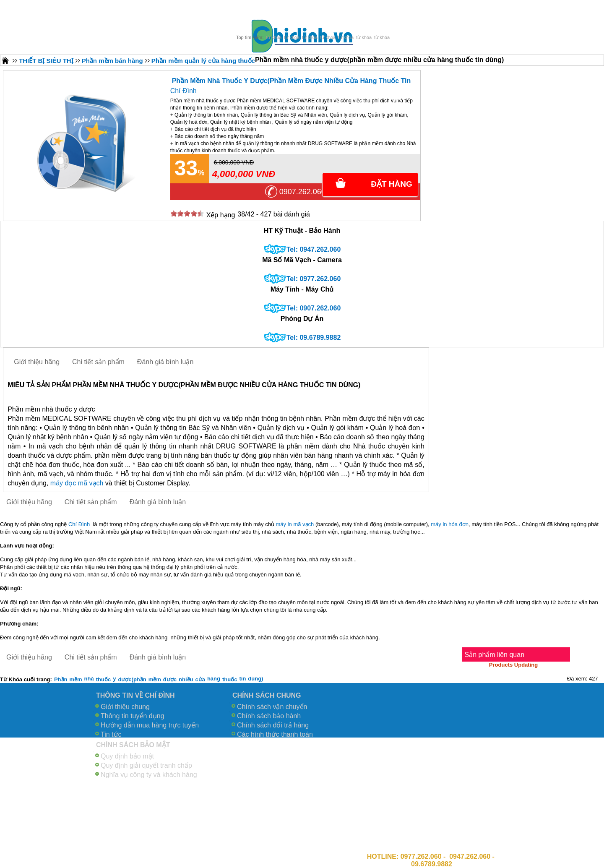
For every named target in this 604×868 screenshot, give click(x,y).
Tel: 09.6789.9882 (314, 338)
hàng (214, 679)
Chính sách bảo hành (269, 716)
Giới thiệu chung (125, 707)
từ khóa (274, 37)
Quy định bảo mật (127, 756)
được (170, 679)
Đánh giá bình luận (165, 362)
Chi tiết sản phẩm (98, 362)
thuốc (103, 679)
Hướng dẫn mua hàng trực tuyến (150, 725)
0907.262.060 (302, 192)
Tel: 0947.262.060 (314, 249)
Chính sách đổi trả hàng (273, 725)
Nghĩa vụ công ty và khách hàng (149, 775)
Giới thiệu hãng (37, 362)
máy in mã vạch (295, 524)
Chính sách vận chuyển (272, 707)
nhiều (186, 679)
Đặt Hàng (392, 184)
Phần (61, 679)
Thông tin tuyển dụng (133, 716)
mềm (75, 679)
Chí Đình (184, 91)
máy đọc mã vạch (77, 483)
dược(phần (132, 679)
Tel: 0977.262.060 (314, 279)
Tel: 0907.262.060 (314, 308)
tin (242, 679)
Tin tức (111, 734)
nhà (89, 679)
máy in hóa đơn (450, 524)
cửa (200, 679)
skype (275, 249)
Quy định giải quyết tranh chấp (146, 765)
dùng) (255, 679)
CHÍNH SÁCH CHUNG (267, 695)
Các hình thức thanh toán (275, 734)
